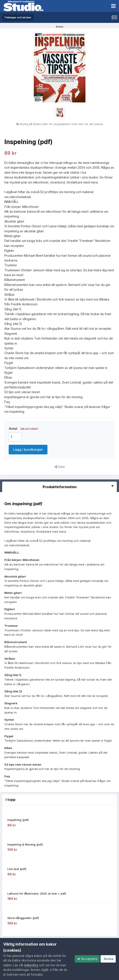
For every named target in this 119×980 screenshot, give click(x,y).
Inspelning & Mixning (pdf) (25, 844)
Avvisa (108, 959)
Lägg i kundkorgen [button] (28, 449)
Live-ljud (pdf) (17, 869)
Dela (60, 467)
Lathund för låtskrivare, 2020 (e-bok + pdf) (37, 893)
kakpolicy (31, 965)
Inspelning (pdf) (18, 820)
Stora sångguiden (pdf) (23, 918)
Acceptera (87, 959)
